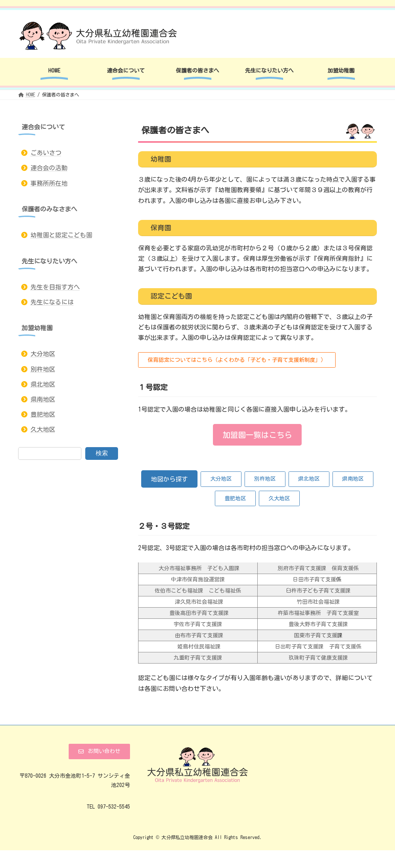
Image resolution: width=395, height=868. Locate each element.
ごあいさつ (46, 153)
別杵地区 (43, 369)
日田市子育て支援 (314, 579)
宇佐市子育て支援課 (198, 624)
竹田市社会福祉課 (317, 602)
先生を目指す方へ (55, 287)
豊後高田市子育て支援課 (199, 613)
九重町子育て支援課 (198, 658)
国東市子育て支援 (314, 635)
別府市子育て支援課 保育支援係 (318, 568)
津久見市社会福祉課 (198, 602)
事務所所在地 (49, 183)
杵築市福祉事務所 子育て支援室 (318, 613)
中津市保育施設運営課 (198, 579)
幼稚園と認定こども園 (61, 235)
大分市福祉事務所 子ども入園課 (198, 568)
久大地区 (43, 430)
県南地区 (43, 399)
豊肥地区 (43, 414)
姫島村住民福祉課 (198, 647)
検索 (102, 453)
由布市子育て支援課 (198, 635)
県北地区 (43, 384)
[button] (237, 360)
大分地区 (43, 354)
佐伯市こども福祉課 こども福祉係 (198, 591)
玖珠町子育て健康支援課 (318, 658)
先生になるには (52, 302)
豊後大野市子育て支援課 (318, 624)
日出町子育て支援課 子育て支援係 (317, 647)
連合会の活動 (49, 168)
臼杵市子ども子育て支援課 (317, 591)
